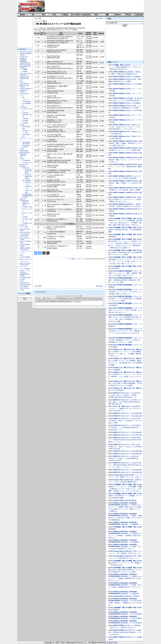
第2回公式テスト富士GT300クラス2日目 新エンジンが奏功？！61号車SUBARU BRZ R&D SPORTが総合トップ (125, 395)
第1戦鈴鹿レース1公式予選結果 (131, 623)
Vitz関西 (25, 69)
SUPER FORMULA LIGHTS (122, 141)
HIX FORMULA (24, 84)
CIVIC (22, 82)
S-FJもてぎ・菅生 (133, 350)
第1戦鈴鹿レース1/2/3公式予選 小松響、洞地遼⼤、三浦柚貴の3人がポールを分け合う (126, 603)
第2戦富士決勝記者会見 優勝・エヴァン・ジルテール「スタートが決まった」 (125, 160)
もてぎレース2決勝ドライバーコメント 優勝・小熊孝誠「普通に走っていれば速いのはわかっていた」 (125, 273)
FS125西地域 (26, 103)
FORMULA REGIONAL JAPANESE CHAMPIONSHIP (25, 61)
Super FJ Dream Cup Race (26, 203)
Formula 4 (23, 166)
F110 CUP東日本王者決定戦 (28, 171)
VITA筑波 (25, 119)
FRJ (54, 15)
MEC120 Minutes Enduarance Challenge (25, 154)
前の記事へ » (100, 18)
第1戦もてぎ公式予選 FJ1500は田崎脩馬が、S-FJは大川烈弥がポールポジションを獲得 (125, 383)
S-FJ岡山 (25, 217)
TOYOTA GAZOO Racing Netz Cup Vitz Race (25, 66)
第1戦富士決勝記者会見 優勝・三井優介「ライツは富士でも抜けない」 (125, 183)
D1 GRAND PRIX (25, 278)
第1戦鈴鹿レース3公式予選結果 (131, 618)
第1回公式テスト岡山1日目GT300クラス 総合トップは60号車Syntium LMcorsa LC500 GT (124, 458)
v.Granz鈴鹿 (26, 160)
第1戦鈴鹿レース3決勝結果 (130, 524)
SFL (44, 15)
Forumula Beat (24, 94)
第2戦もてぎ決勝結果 (133, 77)
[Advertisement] (93, 6)
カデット (25, 99)
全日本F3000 (24, 236)
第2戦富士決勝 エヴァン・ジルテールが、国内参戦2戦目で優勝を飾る (126, 167)
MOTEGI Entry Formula (24, 86)
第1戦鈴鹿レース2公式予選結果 (131, 614)
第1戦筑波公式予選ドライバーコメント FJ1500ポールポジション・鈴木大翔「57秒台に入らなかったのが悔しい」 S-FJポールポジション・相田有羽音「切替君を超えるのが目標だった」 (125, 243)
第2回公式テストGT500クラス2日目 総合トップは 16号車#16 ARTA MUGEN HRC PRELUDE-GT (125, 402)
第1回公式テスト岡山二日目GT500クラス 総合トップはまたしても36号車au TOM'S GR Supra (125, 447)
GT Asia (22, 279)
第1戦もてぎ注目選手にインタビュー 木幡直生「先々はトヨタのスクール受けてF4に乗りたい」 (125, 409)
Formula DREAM (25, 244)
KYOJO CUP (24, 57)
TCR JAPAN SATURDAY (26, 143)
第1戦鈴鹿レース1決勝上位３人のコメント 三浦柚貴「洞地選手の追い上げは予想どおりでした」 (125, 578)
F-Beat (65, 15)
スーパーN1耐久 (25, 269)
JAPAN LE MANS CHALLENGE (25, 249)
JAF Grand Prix (24, 283)
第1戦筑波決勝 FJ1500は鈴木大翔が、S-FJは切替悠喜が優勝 (125, 230)
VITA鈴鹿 (25, 121)
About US (112, 642)
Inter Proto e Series (26, 52)
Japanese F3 (24, 164)
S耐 (107, 15)
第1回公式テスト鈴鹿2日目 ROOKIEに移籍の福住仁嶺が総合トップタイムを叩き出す (125, 632)
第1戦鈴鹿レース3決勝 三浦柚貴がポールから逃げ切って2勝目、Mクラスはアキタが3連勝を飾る (125, 518)
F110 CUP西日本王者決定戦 (28, 177)
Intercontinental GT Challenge (26, 74)
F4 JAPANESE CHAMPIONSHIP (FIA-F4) (28, 196)
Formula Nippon (25, 234)
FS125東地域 (26, 101)
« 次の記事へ (38, 18)
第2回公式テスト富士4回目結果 (131, 413)
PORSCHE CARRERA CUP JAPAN (25, 274)
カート (22, 96)
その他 (22, 290)
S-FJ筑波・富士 (27, 223)
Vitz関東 (25, 72)
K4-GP (22, 281)
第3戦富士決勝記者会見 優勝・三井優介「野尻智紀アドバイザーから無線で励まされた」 (125, 143)
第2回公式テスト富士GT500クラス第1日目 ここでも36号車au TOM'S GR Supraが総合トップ (125, 428)
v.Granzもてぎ (27, 162)
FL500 (22, 149)
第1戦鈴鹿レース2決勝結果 (130, 542)
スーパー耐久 (24, 227)
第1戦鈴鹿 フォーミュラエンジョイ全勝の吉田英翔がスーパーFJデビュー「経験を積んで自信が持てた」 (125, 67)
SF (33, 15)
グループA (23, 267)
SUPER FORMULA (26, 89)
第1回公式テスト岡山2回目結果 (131, 470)
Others (118, 15)
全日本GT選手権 (25, 257)
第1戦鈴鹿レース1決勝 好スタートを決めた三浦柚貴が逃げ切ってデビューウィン (125, 587)
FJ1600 (22, 246)
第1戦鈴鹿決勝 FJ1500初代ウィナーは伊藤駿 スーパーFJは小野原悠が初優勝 (125, 496)
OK (23, 97)
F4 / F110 (75, 15)
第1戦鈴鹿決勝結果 (130, 500)
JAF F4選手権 (27, 180)
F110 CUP (25, 168)
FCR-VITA (25, 113)
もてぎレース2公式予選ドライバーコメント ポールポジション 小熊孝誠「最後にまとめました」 (126, 292)
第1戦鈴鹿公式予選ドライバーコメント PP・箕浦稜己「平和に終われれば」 (125, 563)
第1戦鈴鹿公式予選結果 (132, 596)
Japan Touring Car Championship (25, 264)
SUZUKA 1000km (25, 285)
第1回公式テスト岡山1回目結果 (131, 472)
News (23, 15)
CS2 (21, 157)
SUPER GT (23, 225)
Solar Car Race (24, 288)
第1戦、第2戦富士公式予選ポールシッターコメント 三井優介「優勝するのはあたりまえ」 (125, 199)
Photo (128, 15)
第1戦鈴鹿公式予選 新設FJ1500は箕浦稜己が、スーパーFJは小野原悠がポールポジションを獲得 (125, 570)
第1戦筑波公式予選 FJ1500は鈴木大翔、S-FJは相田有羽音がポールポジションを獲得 (125, 252)
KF (23, 105)
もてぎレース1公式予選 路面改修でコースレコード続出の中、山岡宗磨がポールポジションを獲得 (125, 340)
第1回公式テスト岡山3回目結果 (131, 454)
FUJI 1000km (24, 286)
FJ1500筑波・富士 (119, 219)
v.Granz (22, 159)
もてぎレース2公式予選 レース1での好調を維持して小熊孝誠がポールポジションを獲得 (125, 299)
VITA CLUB (23, 107)
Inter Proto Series (25, 232)
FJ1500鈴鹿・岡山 (119, 485)
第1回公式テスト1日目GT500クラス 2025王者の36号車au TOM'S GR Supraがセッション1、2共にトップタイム (125, 465)
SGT (97, 15)
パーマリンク (80, 259)
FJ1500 (22, 125)
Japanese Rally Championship (24, 78)
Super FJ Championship (24, 200)
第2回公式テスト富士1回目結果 (131, 435)
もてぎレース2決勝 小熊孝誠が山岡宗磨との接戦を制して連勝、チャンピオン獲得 (125, 280)
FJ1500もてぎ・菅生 (120, 350)
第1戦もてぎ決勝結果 (133, 103)
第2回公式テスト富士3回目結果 (131, 416)
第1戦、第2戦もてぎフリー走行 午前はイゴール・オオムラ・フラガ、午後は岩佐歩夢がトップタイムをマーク (125, 127)
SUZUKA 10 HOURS (23, 91)
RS (21, 80)
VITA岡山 (25, 123)
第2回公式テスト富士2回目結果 (131, 432)
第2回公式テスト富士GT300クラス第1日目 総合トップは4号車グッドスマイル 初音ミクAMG (125, 421)
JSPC (22, 255)
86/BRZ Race (24, 150)
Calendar (139, 15)
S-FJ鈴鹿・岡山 (27, 207)
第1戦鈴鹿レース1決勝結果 (130, 594)
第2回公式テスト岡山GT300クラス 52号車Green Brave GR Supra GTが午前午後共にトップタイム (125, 440)
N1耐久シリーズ (25, 271)
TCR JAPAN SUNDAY (26, 146)
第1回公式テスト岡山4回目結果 (131, 451)
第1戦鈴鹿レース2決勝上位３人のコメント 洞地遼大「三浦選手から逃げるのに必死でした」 (125, 536)
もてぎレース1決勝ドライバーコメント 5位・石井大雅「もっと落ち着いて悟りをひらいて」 (125, 310)
